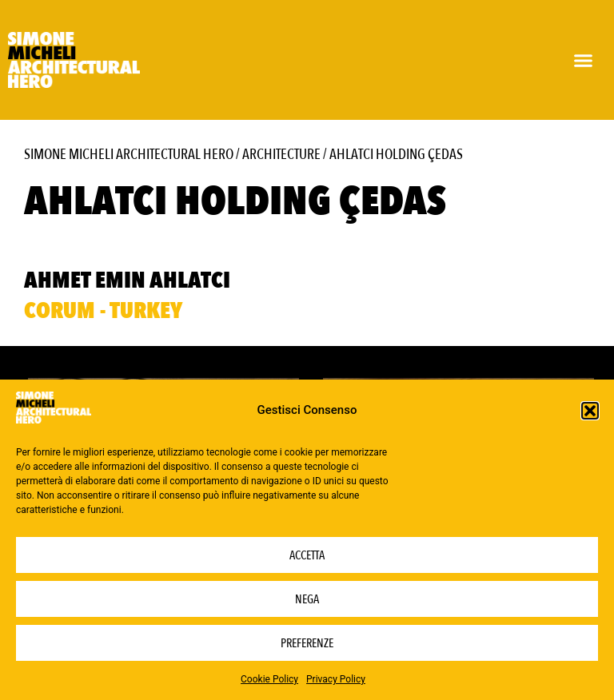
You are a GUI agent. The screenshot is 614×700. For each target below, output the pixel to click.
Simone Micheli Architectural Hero (129, 155)
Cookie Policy (269, 679)
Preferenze (307, 643)
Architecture (281, 155)
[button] (590, 411)
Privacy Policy (336, 679)
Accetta (307, 555)
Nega (307, 599)
